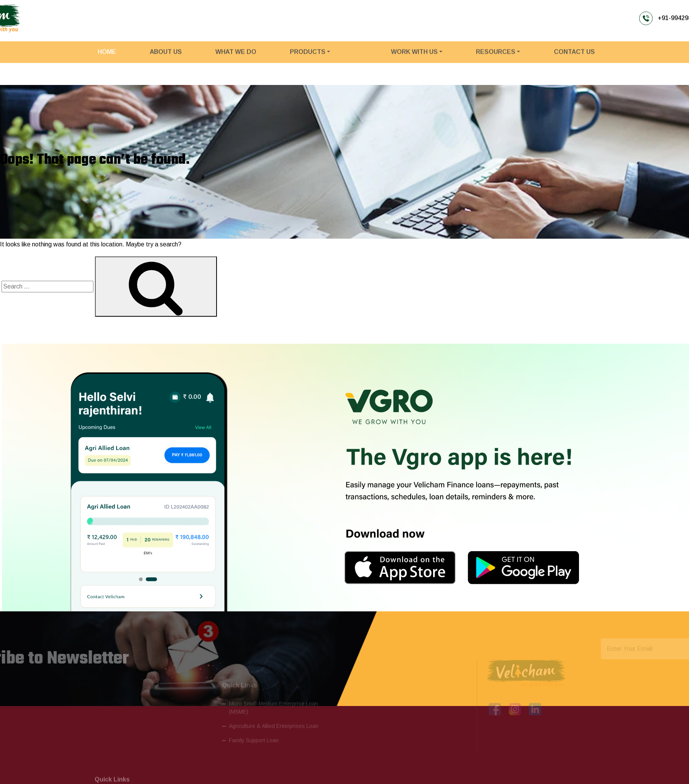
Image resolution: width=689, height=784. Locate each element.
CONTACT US (574, 56)
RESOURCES (496, 56)
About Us (166, 56)
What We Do (236, 56)
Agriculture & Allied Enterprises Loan (274, 716)
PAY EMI (656, 18)
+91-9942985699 (498, 18)
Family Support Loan (254, 730)
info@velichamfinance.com (592, 18)
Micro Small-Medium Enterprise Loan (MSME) (273, 697)
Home (107, 56)
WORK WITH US (414, 56)
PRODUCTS (308, 56)
